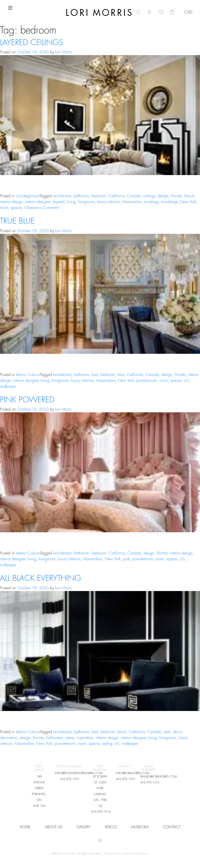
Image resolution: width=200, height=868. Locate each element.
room (4, 208)
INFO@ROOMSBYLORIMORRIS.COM (79, 773)
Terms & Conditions (136, 854)
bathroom (81, 196)
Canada (134, 196)
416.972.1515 (70, 779)
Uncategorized (28, 196)
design (163, 196)
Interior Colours (28, 375)
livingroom (86, 202)
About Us (54, 827)
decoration (9, 738)
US (27, 208)
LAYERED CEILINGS (32, 43)
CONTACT (172, 827)
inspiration (85, 738)
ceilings (149, 196)
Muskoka (140, 827)
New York (188, 202)
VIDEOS (111, 827)
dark (167, 732)
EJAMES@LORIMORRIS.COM (159, 777)
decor (177, 732)
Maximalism (132, 202)
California (117, 196)
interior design (11, 202)
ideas (70, 738)
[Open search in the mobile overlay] (113, 12)
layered (59, 202)
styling (107, 744)
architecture (62, 196)
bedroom (99, 196)
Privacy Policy (112, 854)
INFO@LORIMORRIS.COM (133, 773)
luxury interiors (108, 202)
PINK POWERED (27, 400)
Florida (176, 196)
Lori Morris (63, 52)
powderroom (147, 381)
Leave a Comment (44, 208)
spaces (16, 208)
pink (127, 559)
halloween (55, 738)
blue (121, 375)
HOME (25, 827)
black (122, 732)
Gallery (83, 827)
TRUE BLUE (17, 221)
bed (95, 375)
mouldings (170, 202)
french (189, 196)
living (71, 202)
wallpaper (8, 386)
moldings (151, 202)
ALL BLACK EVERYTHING (40, 578)
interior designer (38, 202)
